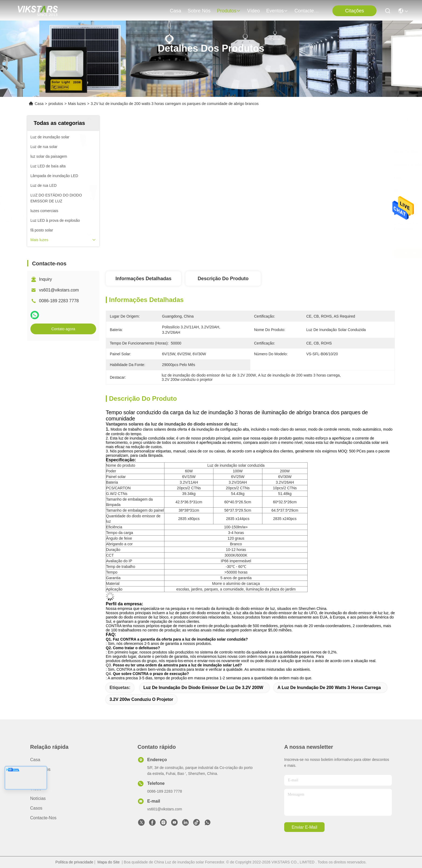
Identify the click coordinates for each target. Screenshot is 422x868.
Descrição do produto (223, 279)
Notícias (38, 798)
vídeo (253, 11)
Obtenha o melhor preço (295, 254)
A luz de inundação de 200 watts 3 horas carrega (329, 688)
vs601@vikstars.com (59, 290)
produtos (229, 11)
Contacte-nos (307, 11)
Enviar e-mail (304, 827)
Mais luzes (77, 104)
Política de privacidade (74, 862)
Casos (36, 808)
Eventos (277, 11)
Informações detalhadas (143, 279)
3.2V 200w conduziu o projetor (141, 699)
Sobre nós (199, 11)
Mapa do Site (109, 862)
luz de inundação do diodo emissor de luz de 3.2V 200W (203, 688)
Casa (175, 11)
